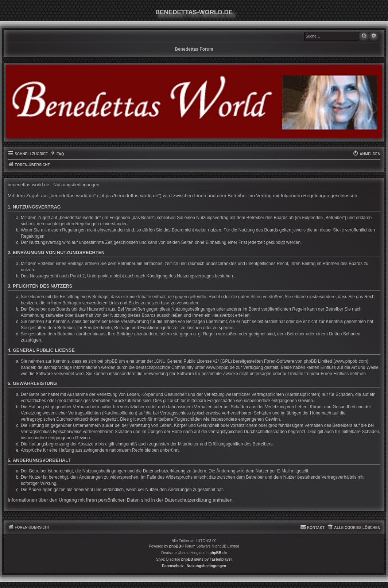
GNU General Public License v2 (187, 361)
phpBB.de (218, 553)
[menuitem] (57, 154)
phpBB (175, 546)
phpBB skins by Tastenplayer (207, 559)
